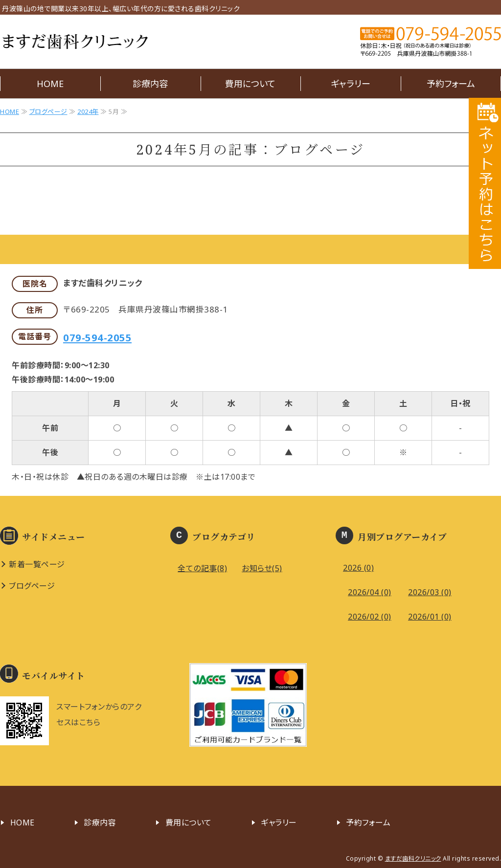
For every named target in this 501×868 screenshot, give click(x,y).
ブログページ (48, 111)
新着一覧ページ (37, 564)
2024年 (88, 111)
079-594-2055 (97, 337)
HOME (50, 84)
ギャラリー (351, 84)
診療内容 (150, 84)
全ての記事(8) (202, 568)
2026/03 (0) (430, 592)
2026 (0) (358, 568)
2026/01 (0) (430, 617)
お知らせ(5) (262, 568)
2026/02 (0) (370, 617)
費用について (250, 84)
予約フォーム (451, 84)
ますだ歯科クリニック (75, 42)
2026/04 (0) (370, 592)
